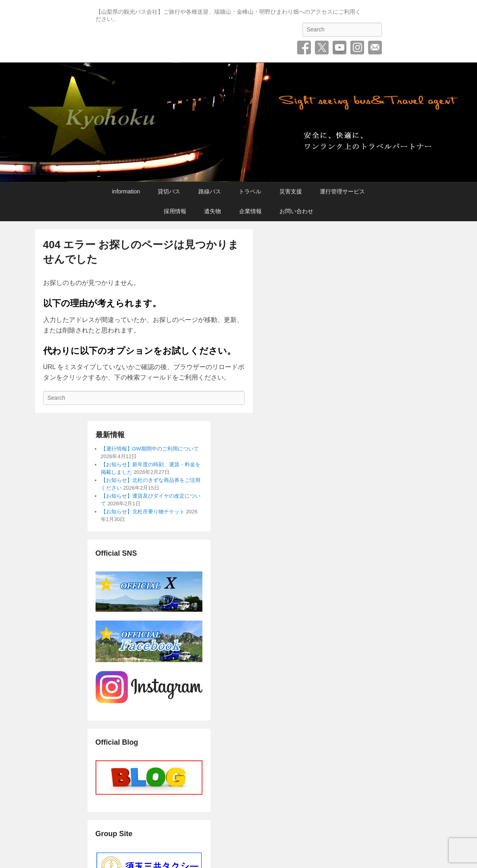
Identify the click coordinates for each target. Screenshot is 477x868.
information (126, 191)
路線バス (210, 191)
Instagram (357, 48)
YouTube (340, 48)
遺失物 (212, 211)
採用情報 (175, 211)
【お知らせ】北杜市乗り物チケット (143, 512)
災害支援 (291, 191)
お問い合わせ (375, 48)
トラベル (250, 191)
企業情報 (250, 211)
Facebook (304, 48)
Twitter (322, 48)
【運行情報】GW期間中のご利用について (150, 449)
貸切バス (169, 191)
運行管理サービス (342, 191)
